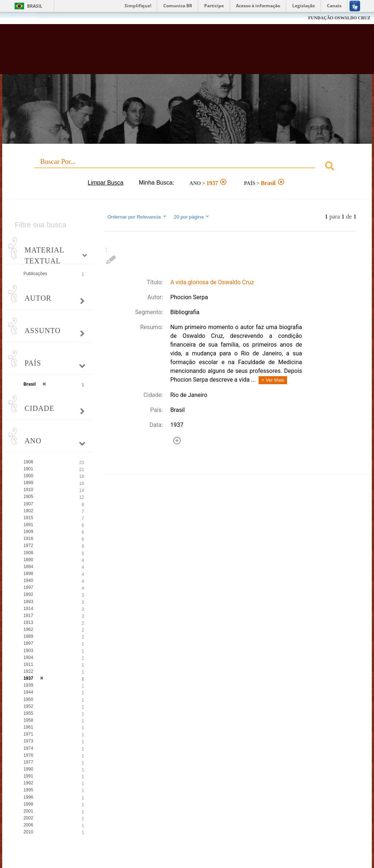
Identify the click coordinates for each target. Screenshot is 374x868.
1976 (28, 755)
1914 (28, 609)
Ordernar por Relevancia (137, 217)
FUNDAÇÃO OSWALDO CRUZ (339, 18)
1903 (28, 651)
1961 (28, 727)
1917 (28, 616)
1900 (28, 476)
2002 (28, 818)
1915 (28, 518)
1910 (28, 490)
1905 (28, 497)
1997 (28, 587)
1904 (28, 657)
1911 (28, 664)
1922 (28, 671)
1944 (28, 692)
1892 (28, 594)
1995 (28, 790)
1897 (28, 643)
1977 (28, 762)
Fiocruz (22, 18)
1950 (28, 699)
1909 (28, 532)
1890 (28, 560)
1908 (28, 553)
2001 (28, 811)
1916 (28, 539)
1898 (28, 574)
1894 (28, 567)
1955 (28, 713)
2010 (28, 832)
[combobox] (187, 167)
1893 (28, 602)
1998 (28, 804)
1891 (28, 525)
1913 (28, 622)
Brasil (35, 6)
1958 (28, 720)
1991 (28, 776)
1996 (28, 797)
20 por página (192, 217)
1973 (28, 741)
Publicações (35, 274)
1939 (28, 685)
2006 (28, 825)
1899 (28, 483)
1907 (28, 504)
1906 (28, 462)
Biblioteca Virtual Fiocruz (160, 52)
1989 (28, 636)
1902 (28, 511)
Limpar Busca (106, 183)
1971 (28, 734)
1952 (28, 706)
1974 (28, 748)
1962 (28, 629)
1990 (28, 769)
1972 (28, 545)
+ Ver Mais (273, 380)
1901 (28, 469)
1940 (28, 580)
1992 (28, 783)
